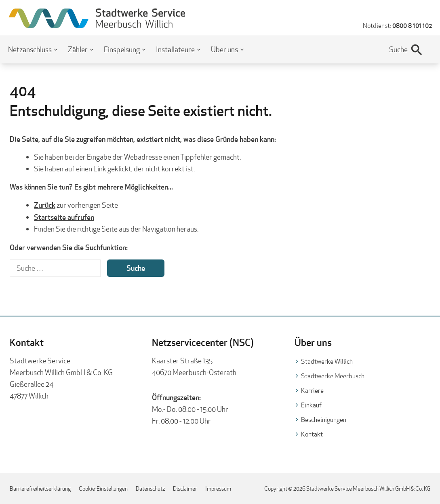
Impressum (218, 489)
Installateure (175, 50)
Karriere (312, 391)
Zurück (45, 205)
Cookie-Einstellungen (103, 489)
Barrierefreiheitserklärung (40, 489)
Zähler (78, 50)
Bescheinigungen (324, 420)
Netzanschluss (30, 50)
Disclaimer (185, 489)
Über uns (224, 50)
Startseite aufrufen (64, 217)
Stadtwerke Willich (327, 362)
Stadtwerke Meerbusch (333, 376)
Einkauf (311, 405)
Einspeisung (122, 50)
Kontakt (312, 434)
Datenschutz (150, 489)
